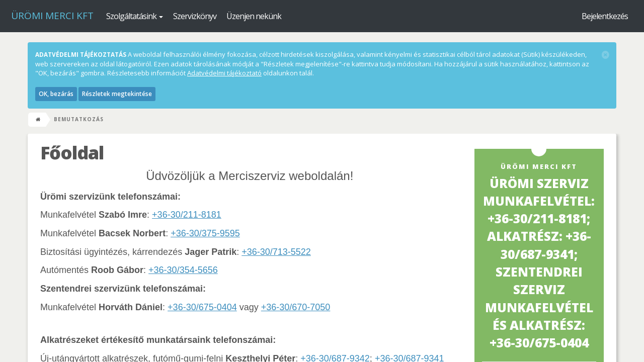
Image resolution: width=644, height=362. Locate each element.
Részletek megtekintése (117, 94)
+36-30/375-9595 (205, 233)
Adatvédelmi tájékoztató (224, 73)
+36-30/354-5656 (183, 270)
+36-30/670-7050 (296, 307)
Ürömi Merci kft (52, 16)
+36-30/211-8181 (187, 215)
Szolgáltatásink (135, 16)
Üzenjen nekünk (254, 16)
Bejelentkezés (605, 16)
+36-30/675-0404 (202, 307)
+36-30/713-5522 (276, 252)
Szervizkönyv (195, 16)
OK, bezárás (56, 94)
